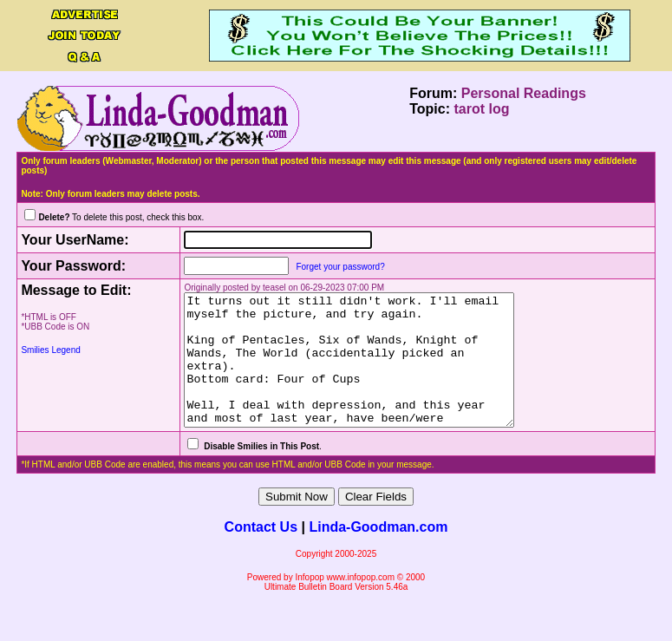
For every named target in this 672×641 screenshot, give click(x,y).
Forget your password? (327, 267)
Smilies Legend (50, 350)
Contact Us (261, 553)
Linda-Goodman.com (378, 553)
